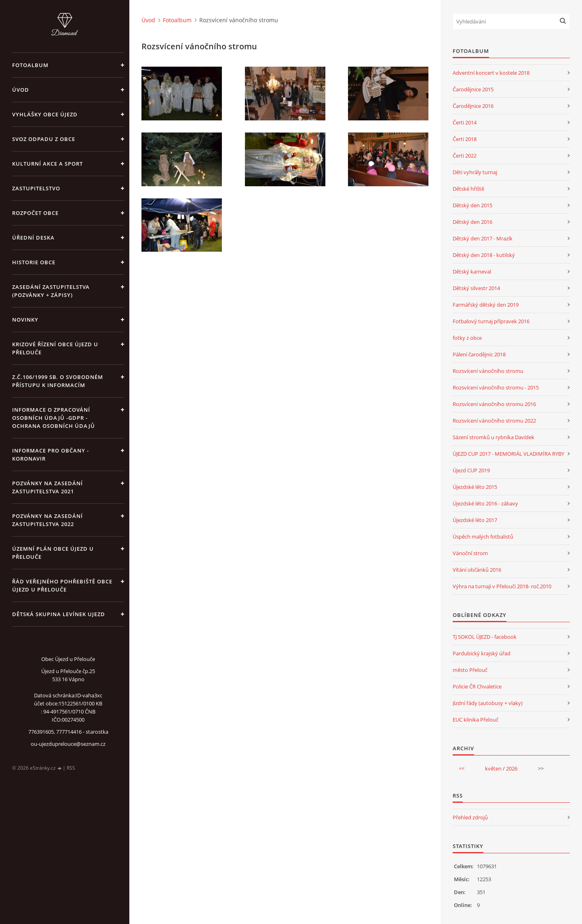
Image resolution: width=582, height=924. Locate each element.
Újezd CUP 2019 (471, 470)
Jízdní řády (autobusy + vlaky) (488, 703)
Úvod (21, 90)
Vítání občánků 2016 (477, 570)
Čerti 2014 (465, 122)
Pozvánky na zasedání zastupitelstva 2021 (47, 487)
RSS (71, 768)
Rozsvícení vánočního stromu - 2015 (496, 387)
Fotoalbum (30, 65)
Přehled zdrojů (470, 817)
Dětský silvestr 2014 (476, 288)
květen (493, 768)
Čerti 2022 (465, 156)
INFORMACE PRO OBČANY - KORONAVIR (51, 455)
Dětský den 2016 (472, 222)
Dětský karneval (472, 272)
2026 (512, 768)
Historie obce (34, 262)
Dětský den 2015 (472, 205)
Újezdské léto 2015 (475, 487)
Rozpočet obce (35, 213)
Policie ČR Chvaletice (477, 686)
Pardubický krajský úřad (482, 653)
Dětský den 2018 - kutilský (484, 255)
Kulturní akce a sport (47, 164)
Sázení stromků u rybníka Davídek (493, 437)
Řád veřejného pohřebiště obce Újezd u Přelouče (62, 585)
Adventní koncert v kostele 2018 (491, 73)
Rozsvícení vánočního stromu (488, 371)
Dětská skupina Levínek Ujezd (59, 614)
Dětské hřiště (468, 189)
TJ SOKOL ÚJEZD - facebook (485, 637)
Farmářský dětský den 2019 (486, 305)
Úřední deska (33, 238)
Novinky (25, 320)
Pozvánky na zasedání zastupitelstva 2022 (47, 520)
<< (462, 768)
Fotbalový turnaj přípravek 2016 (491, 321)
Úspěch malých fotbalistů (483, 537)
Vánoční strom (470, 553)
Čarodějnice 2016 (473, 106)
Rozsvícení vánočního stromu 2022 (494, 421)
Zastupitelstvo (36, 188)
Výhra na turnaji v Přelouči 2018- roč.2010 (502, 586)
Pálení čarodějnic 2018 (479, 354)
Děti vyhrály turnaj (475, 172)
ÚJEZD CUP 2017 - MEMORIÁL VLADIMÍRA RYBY (508, 454)
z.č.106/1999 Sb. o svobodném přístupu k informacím (58, 381)
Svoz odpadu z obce (44, 139)
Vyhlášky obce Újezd (45, 114)
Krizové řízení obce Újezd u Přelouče (55, 348)
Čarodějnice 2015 (473, 89)
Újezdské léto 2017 (475, 520)
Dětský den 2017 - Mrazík (483, 238)
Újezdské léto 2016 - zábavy (485, 503)
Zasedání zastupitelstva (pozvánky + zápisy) (51, 291)
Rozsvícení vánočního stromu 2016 (494, 404)
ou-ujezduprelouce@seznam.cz (68, 744)
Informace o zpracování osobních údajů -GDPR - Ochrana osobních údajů (54, 418)
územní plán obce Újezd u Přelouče (53, 553)
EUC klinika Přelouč (476, 720)
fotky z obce (467, 338)
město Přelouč (470, 670)
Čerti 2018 (465, 139)
